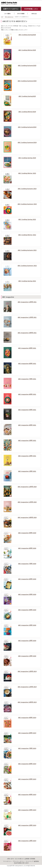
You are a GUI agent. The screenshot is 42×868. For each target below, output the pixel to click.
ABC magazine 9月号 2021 (27, 348)
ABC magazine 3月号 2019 (27, 810)
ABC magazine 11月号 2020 (27, 502)
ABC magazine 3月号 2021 (27, 440)
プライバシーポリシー (19, 861)
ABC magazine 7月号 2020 (27, 564)
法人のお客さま (19, 859)
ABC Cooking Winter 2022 (27, 235)
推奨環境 (36, 861)
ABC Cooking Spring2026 (27, 35)
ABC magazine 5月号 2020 (27, 594)
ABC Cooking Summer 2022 (27, 266)
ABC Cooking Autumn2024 (27, 127)
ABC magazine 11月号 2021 (27, 317)
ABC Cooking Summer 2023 (27, 204)
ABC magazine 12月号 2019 (27, 671)
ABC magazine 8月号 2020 (27, 548)
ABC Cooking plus (9, 17)
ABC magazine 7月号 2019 (27, 748)
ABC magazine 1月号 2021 (27, 471)
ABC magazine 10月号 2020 (27, 517)
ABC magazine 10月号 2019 (27, 702)
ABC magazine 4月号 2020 (27, 610)
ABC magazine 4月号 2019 (27, 794)
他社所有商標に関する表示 (21, 863)
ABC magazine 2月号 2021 (27, 456)
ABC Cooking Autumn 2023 (27, 189)
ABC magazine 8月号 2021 (27, 363)
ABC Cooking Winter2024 (27, 112)
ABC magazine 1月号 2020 (27, 656)
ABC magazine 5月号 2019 (27, 779)
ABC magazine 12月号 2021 (27, 302)
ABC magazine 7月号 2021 (27, 379)
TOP (2, 17)
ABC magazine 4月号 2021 (27, 425)
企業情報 (27, 859)
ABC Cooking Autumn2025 (27, 65)
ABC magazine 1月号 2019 (27, 841)
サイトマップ (29, 861)
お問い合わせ (11, 859)
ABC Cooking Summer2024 (27, 142)
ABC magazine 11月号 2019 (27, 687)
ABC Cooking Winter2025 (27, 50)
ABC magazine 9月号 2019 (27, 718)
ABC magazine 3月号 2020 (27, 625)
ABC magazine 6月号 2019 (27, 764)
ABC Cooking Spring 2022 (27, 281)
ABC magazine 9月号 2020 (27, 533)
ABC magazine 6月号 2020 (27, 579)
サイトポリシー (8, 861)
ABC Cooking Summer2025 (27, 81)
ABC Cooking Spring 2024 (27, 158)
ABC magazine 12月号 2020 (27, 487)
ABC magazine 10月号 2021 (27, 333)
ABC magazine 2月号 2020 (27, 641)
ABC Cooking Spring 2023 (27, 219)
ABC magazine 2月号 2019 (27, 825)
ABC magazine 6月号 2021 (27, 394)
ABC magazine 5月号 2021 (27, 410)
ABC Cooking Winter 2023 (27, 173)
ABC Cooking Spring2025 (27, 96)
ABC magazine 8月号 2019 (27, 733)
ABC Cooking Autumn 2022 (27, 250)
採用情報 (33, 859)
